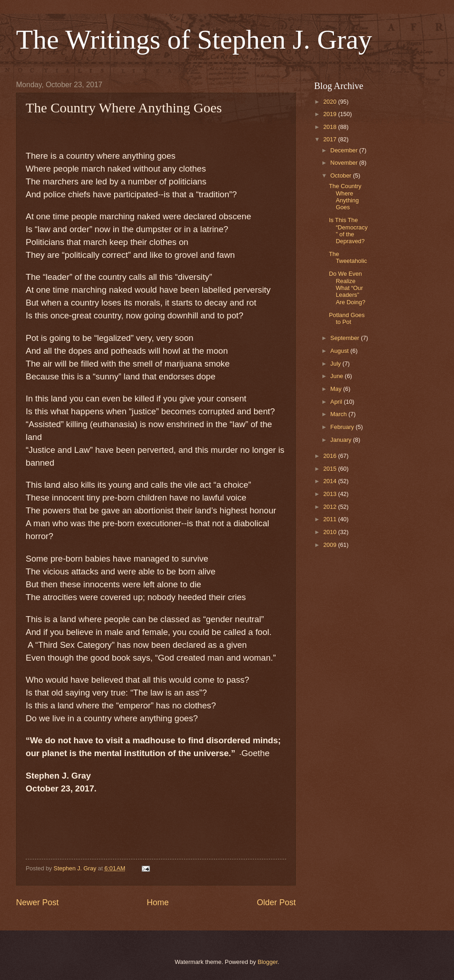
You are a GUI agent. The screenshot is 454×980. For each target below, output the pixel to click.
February (343, 427)
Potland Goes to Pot (347, 318)
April (337, 402)
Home (158, 902)
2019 (331, 114)
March (339, 414)
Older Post (276, 902)
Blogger (268, 962)
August (340, 351)
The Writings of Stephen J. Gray (194, 39)
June (338, 376)
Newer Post (37, 902)
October (341, 175)
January (341, 440)
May (337, 389)
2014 (331, 481)
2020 (331, 102)
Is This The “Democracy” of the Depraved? (348, 231)
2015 (331, 469)
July (336, 364)
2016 (331, 456)
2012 (331, 507)
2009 (331, 545)
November (345, 163)
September (346, 338)
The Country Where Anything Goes (345, 197)
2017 (331, 139)
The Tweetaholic (348, 257)
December (345, 150)
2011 (331, 519)
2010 (331, 532)
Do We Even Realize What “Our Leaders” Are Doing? (347, 288)
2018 (331, 127)
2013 (331, 494)
